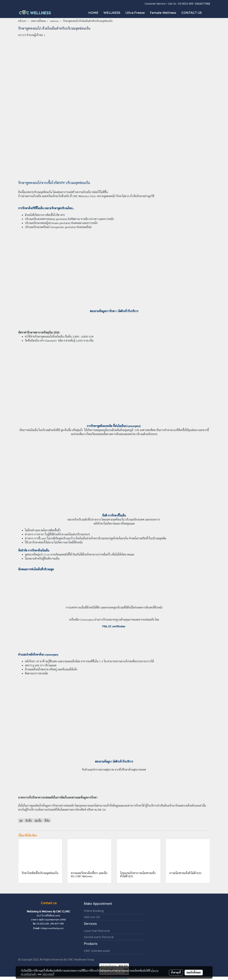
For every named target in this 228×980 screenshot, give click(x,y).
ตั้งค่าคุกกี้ (176, 972)
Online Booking (94, 911)
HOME (93, 13)
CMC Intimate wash (97, 951)
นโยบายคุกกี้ (48, 974)
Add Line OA (92, 917)
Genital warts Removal (99, 937)
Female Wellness (163, 13)
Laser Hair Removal (97, 931)
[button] (207, 12)
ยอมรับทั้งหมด (194, 972)
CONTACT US (192, 13)
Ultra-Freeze (135, 13)
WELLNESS (112, 13)
